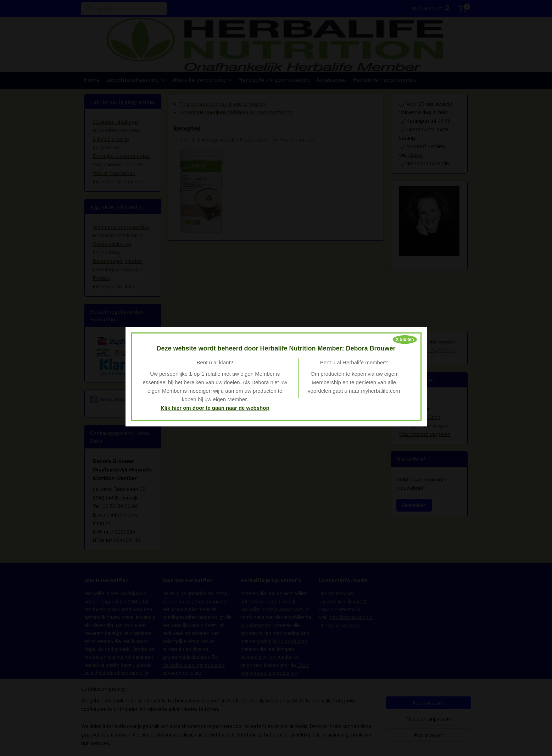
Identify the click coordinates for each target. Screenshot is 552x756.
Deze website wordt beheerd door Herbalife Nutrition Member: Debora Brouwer (276, 348)
